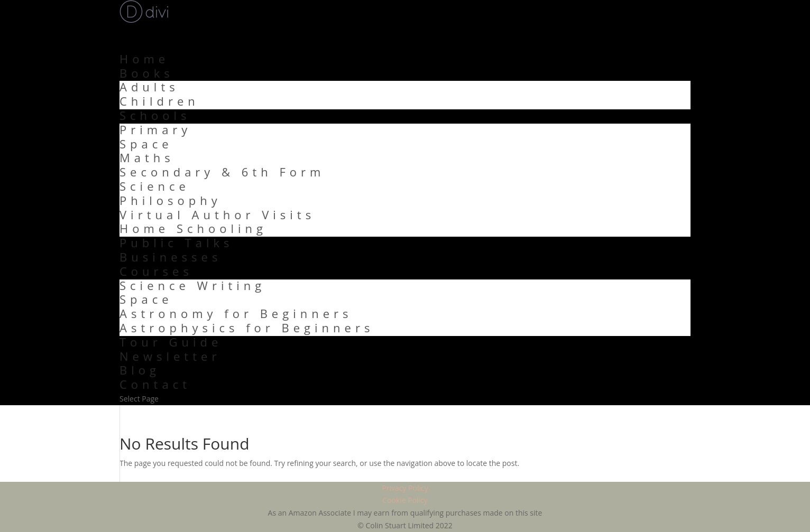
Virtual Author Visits (217, 214)
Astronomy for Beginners (236, 313)
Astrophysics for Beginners (247, 328)
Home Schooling (193, 228)
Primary (155, 129)
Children (159, 101)
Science (155, 186)
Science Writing (192, 285)
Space (146, 144)
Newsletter (170, 356)
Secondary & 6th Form (222, 172)
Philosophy (171, 200)
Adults (149, 87)
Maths (147, 157)
